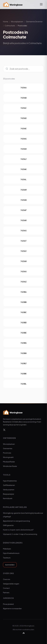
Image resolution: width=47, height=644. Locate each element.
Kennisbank (8, 498)
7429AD (23, 118)
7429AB (23, 98)
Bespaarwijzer (9, 494)
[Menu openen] (41, 4)
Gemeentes (8, 448)
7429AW (23, 261)
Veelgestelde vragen (11, 584)
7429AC (23, 108)
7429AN (23, 200)
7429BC (23, 312)
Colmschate (10, 26)
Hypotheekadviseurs (11, 553)
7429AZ (23, 282)
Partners (6, 593)
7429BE (23, 333)
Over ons (7, 579)
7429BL (23, 384)
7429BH (23, 353)
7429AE (23, 129)
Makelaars (7, 549)
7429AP (23, 210)
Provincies (7, 453)
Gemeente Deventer (34, 22)
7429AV (23, 251)
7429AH (23, 149)
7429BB (23, 302)
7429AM (23, 190)
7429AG (23, 139)
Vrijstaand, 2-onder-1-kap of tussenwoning (20, 534)
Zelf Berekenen (9, 485)
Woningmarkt (8, 457)
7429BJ (23, 363)
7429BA (23, 292)
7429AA (23, 88)
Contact (6, 588)
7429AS (23, 231)
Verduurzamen (9, 490)
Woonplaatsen (17, 22)
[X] (4, 430)
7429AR (23, 220)
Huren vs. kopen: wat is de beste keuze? (18, 530)
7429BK (23, 374)
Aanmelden (10, 565)
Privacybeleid (8, 604)
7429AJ (23, 159)
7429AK (23, 169)
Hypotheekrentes (10, 481)
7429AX (23, 271)
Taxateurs (7, 558)
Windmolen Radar (10, 466)
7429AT (23, 241)
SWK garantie (8, 525)
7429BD (23, 323)
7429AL (23, 179)
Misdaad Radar (9, 462)
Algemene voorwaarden (12, 609)
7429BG (23, 343)
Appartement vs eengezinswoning (16, 521)
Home (6, 22)
